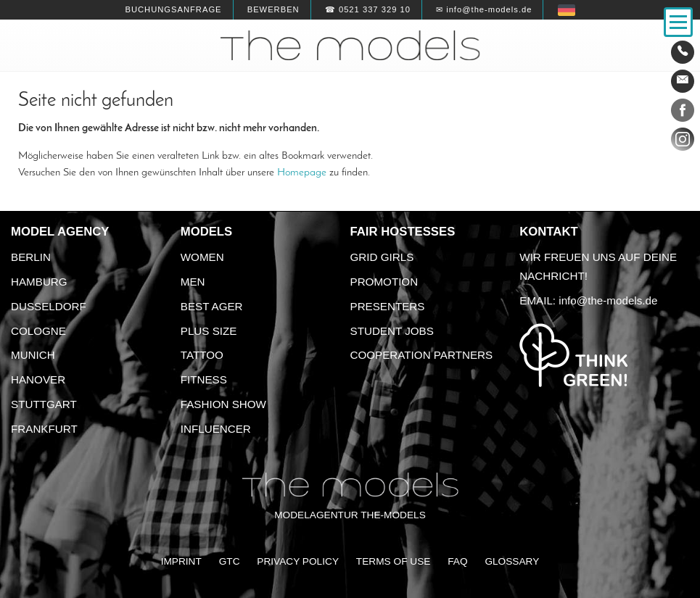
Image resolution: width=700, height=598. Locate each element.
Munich (33, 355)
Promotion (384, 282)
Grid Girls (382, 257)
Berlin (31, 257)
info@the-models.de (608, 300)
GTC (230, 561)
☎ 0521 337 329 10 (368, 9)
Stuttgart (44, 404)
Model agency (60, 232)
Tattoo (202, 355)
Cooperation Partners (422, 355)
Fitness (204, 379)
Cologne (38, 331)
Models (206, 232)
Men (193, 282)
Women (202, 257)
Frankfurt (44, 429)
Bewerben (273, 9)
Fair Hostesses (403, 232)
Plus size (209, 331)
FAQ (457, 561)
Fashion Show (223, 404)
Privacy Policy (298, 561)
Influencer (216, 429)
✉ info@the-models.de (484, 9)
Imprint (181, 561)
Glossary (512, 561)
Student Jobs (392, 331)
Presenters (388, 306)
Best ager (212, 306)
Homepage (302, 173)
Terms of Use (394, 561)
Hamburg (39, 282)
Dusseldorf (49, 306)
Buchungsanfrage (173, 9)
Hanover (38, 379)
